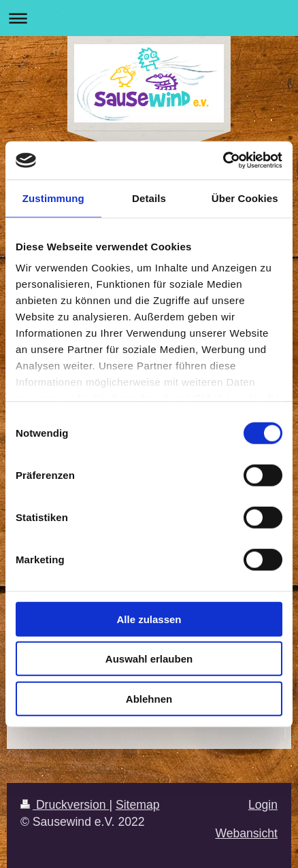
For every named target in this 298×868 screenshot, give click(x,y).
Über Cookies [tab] (245, 198)
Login (263, 805)
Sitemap (138, 805)
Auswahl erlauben (149, 659)
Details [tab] (149, 198)
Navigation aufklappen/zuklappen (149, 18)
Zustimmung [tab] (53, 198)
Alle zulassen (149, 619)
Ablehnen (149, 698)
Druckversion (65, 805)
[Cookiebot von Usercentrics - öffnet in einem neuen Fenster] (223, 161)
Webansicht (246, 833)
